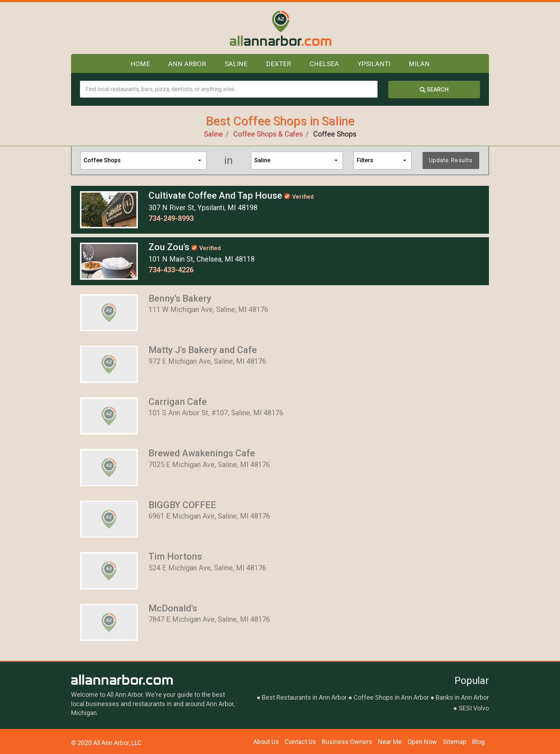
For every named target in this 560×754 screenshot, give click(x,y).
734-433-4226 (171, 270)
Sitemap (455, 742)
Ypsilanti (375, 65)
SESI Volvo (474, 708)
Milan (422, 65)
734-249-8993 (171, 218)
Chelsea (325, 65)
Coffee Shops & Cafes (268, 134)
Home (138, 65)
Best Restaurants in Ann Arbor (304, 697)
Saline (235, 65)
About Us (266, 742)
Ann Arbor (186, 65)
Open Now (422, 742)
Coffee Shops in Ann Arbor (391, 697)
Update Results (451, 160)
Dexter (278, 65)
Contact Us (300, 742)
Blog (478, 742)
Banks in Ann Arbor (462, 697)
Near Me (390, 742)
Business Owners (347, 742)
